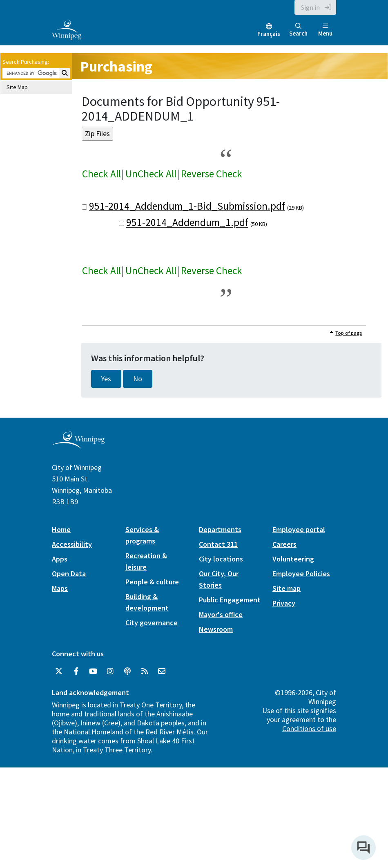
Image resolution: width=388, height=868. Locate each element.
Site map (287, 588)
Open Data (69, 574)
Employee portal (299, 529)
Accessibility (72, 544)
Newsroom (216, 629)
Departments (220, 529)
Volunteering (293, 559)
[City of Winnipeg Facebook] (76, 671)
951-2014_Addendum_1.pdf (187, 222)
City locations (221, 559)
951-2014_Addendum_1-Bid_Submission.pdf (187, 206)
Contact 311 (218, 544)
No (138, 379)
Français (269, 34)
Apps (60, 559)
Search (298, 30)
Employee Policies (301, 574)
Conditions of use (309, 728)
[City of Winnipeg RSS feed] (145, 671)
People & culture (152, 582)
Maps (60, 588)
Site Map (17, 87)
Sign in (310, 7)
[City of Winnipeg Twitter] (59, 671)
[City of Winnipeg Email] (162, 671)
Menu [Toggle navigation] (325, 30)
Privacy (284, 603)
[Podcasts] (127, 671)
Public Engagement (230, 600)
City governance (152, 623)
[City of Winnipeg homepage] (78, 445)
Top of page (349, 333)
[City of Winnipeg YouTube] (93, 671)
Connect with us (78, 654)
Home (61, 529)
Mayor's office (221, 614)
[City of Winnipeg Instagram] (110, 671)
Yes (106, 379)
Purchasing (116, 66)
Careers (284, 544)
